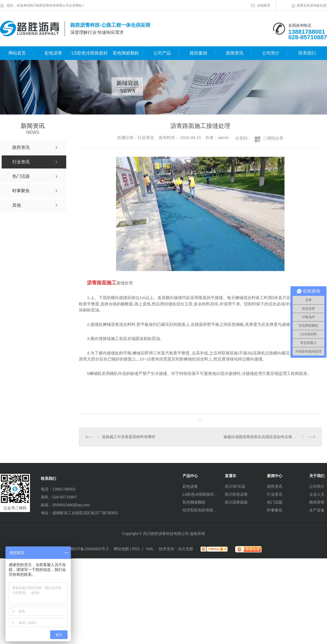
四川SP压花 (235, 486)
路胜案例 (198, 53)
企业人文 (317, 494)
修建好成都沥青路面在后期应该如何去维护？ (262, 437)
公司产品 (162, 53)
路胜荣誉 (317, 502)
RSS (136, 549)
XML (150, 549)
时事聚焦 (275, 510)
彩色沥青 (53, 53)
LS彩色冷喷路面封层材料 (90, 55)
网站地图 (121, 549)
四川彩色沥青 (236, 494)
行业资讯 (275, 494)
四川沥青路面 (236, 502)
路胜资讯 (275, 486)
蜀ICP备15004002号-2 (89, 549)
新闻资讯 (235, 53)
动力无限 (186, 549)
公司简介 (271, 53)
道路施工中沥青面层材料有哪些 (129, 437)
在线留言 (264, 5)
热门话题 (275, 502)
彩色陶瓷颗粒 (126, 53)
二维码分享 (273, 138)
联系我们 (307, 53)
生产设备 (317, 510)
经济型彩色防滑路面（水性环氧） (200, 510)
